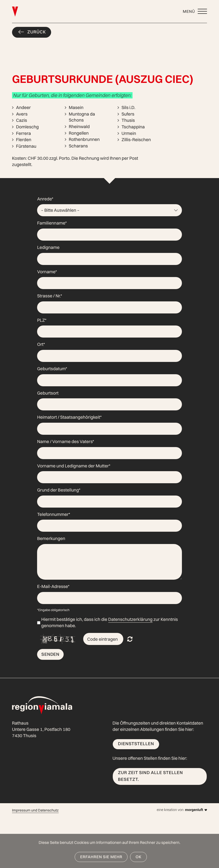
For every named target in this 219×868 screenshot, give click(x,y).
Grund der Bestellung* (59, 490)
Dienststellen (136, 744)
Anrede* (45, 199)
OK (139, 857)
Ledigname (48, 248)
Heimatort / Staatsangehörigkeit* (69, 417)
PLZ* (42, 320)
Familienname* (52, 223)
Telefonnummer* (54, 514)
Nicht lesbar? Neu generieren (130, 639)
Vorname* (47, 272)
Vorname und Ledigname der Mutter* (74, 466)
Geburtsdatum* (52, 369)
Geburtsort (48, 393)
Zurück (37, 32)
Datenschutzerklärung (130, 619)
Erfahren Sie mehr (101, 857)
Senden (50, 654)
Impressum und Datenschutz (35, 810)
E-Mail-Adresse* (53, 587)
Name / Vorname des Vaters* (66, 442)
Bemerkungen (51, 539)
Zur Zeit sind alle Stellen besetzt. (150, 776)
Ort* (41, 344)
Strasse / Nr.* (49, 296)
